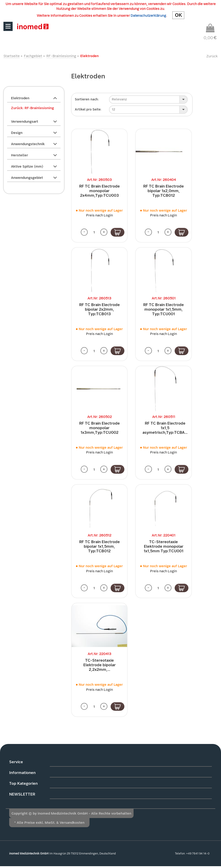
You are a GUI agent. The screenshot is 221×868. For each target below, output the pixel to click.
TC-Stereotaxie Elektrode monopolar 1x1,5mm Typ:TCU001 (164, 548)
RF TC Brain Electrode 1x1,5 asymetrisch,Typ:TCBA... (165, 429)
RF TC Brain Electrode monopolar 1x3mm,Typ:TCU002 (99, 429)
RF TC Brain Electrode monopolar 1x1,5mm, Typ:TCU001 (164, 310)
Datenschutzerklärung (148, 16)
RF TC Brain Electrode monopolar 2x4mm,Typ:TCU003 (99, 191)
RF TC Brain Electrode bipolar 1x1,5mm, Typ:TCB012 (99, 548)
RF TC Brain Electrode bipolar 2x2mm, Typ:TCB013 (99, 310)
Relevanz (119, 99)
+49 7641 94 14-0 (198, 855)
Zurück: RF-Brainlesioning (32, 108)
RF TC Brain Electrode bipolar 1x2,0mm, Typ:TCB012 (164, 191)
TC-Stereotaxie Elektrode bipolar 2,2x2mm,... (99, 666)
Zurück (212, 56)
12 (113, 109)
